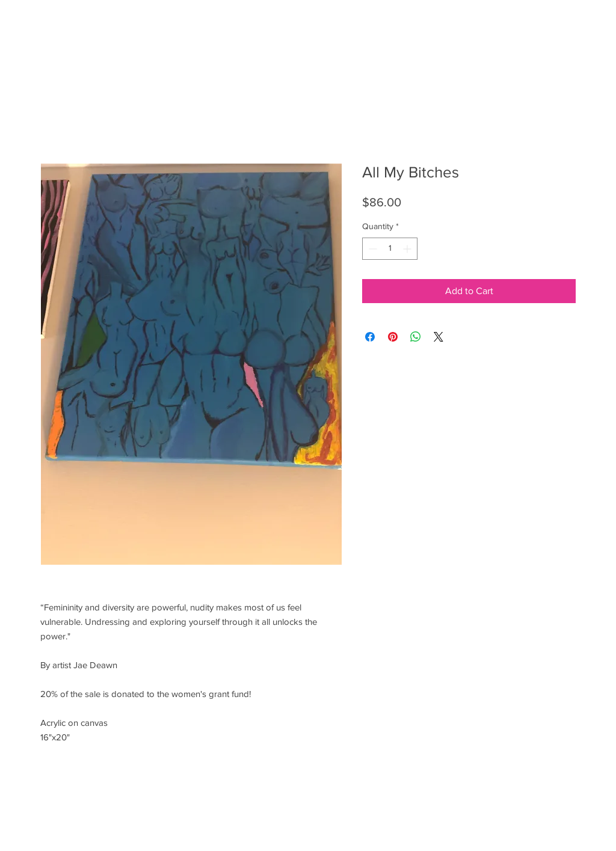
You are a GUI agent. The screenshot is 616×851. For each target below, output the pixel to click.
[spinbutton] (390, 249)
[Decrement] (371, 249)
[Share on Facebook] (370, 337)
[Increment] (408, 249)
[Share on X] (439, 337)
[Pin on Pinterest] (393, 337)
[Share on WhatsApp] (416, 337)
